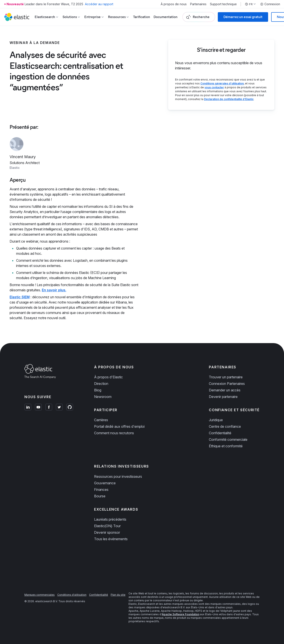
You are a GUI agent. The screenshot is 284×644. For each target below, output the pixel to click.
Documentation (166, 17)
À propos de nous (174, 4)
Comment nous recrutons (114, 433)
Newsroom (103, 397)
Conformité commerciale (228, 439)
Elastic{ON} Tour (107, 526)
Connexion (270, 4)
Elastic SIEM (20, 297)
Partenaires (198, 4)
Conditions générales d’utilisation (222, 83)
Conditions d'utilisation (72, 595)
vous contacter (214, 87)
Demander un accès (225, 390)
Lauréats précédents (110, 519)
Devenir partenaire (223, 397)
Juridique (216, 420)
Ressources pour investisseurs (118, 476)
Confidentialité (220, 433)
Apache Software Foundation (181, 614)
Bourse (100, 496)
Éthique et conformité (226, 446)
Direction (101, 384)
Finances (101, 490)
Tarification (142, 17)
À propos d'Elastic (108, 377)
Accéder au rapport (99, 4)
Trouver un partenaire (226, 377)
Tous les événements (111, 539)
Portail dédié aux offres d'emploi (119, 426)
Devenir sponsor (107, 532)
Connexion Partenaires (227, 384)
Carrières (101, 420)
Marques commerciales (40, 595)
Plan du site (118, 595)
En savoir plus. (54, 290)
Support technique (223, 4)
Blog (98, 390)
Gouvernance (105, 483)
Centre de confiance (225, 426)
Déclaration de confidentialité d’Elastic (229, 99)
